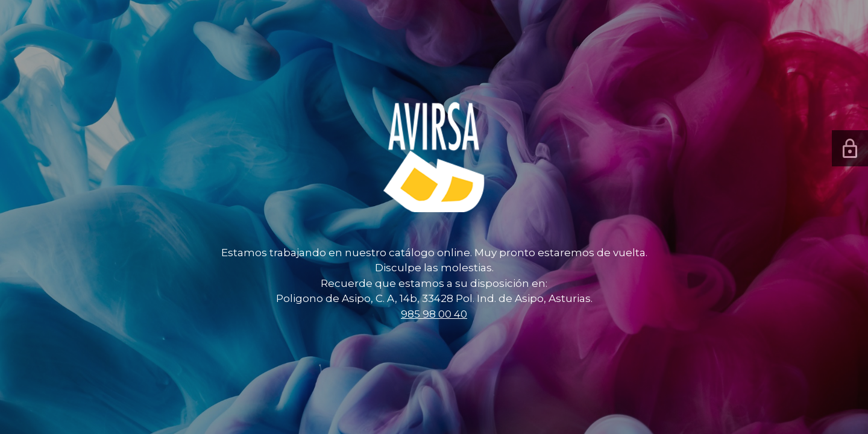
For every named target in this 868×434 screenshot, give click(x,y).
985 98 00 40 (434, 314)
